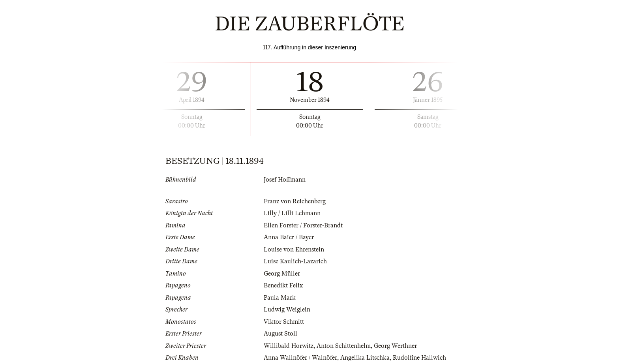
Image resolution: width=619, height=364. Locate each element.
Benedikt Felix (283, 285)
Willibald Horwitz (289, 346)
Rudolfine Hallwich (419, 358)
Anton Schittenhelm (344, 346)
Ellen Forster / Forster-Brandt (303, 225)
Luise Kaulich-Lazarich (295, 261)
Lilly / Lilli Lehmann (292, 213)
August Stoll (280, 334)
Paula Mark (280, 298)
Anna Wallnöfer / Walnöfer (300, 358)
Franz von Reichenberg (295, 201)
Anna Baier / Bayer (289, 237)
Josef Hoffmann (285, 180)
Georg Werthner (395, 346)
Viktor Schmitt (284, 322)
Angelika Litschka (365, 358)
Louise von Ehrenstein (294, 250)
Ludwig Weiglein (287, 310)
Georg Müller (282, 274)
